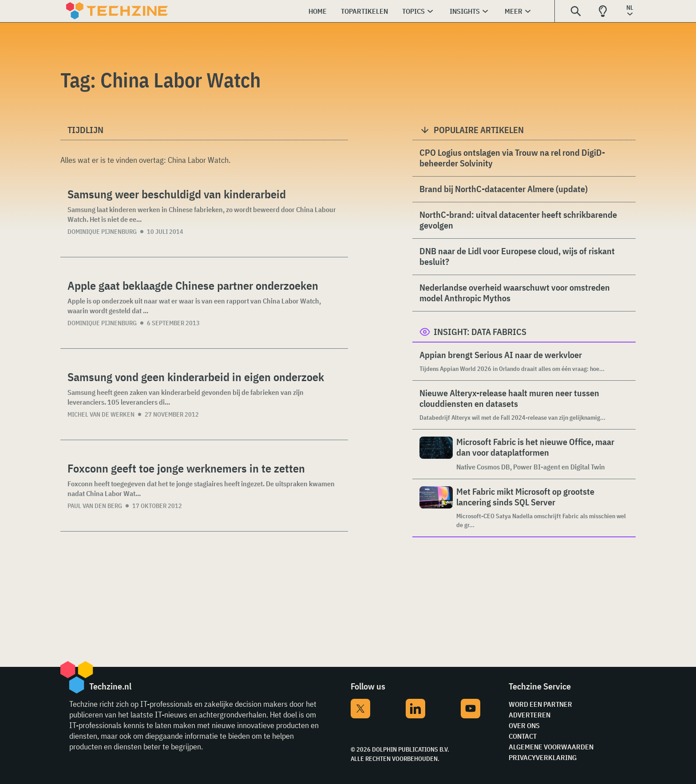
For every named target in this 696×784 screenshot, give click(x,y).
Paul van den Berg (95, 506)
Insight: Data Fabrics (480, 332)
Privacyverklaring (543, 757)
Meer (514, 11)
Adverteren (530, 715)
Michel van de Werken (101, 414)
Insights (465, 11)
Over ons (524, 725)
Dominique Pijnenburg (102, 232)
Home (318, 11)
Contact (523, 736)
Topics (413, 11)
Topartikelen (364, 11)
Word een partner (540, 704)
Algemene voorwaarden (551, 747)
